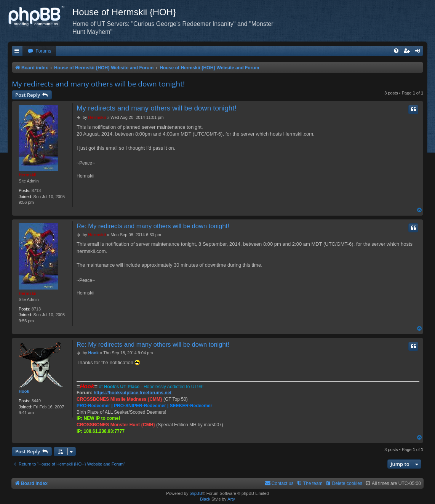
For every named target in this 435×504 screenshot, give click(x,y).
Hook (24, 391)
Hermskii (27, 175)
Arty (231, 499)
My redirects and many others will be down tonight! (98, 84)
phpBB (196, 493)
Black (205, 499)
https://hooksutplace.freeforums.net (133, 393)
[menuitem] (39, 51)
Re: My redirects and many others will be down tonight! (153, 226)
